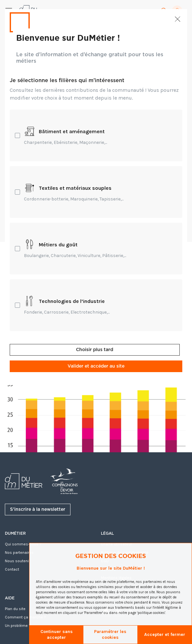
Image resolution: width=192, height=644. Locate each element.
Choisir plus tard (95, 350)
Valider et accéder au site (96, 366)
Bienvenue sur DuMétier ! (68, 38)
